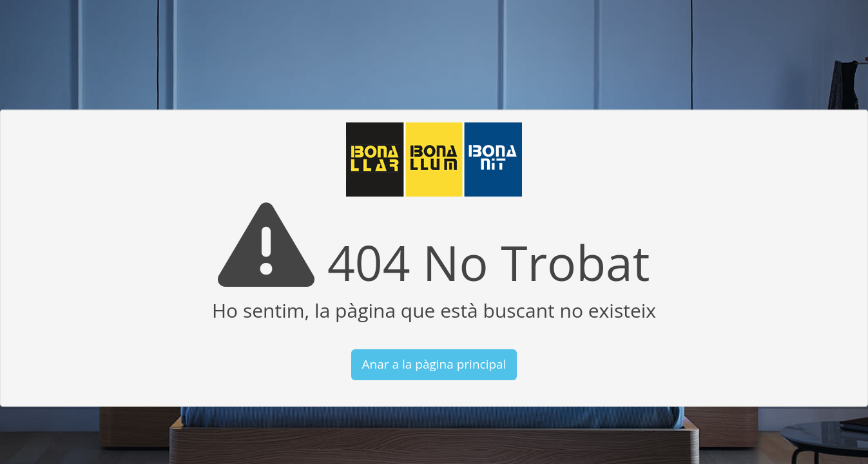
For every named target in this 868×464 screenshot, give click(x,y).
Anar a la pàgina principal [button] (434, 364)
